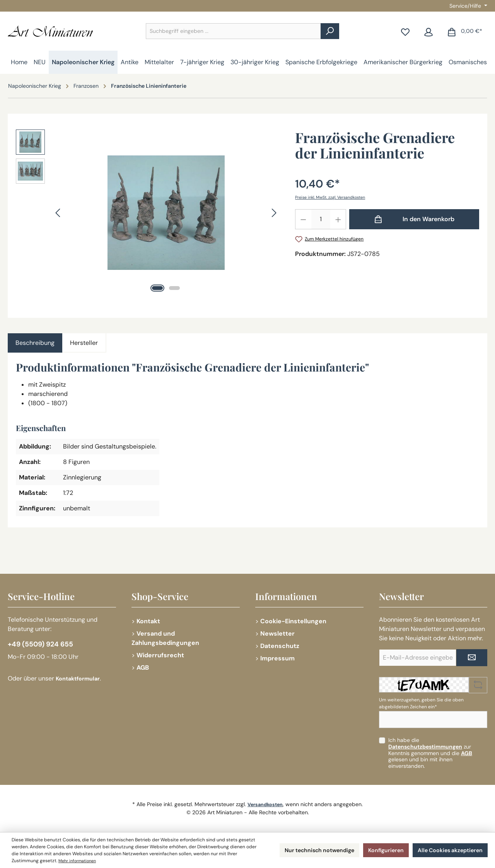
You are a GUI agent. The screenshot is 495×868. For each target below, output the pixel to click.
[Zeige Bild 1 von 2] (157, 288)
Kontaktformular (81, 681)
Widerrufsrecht (160, 655)
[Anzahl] (321, 219)
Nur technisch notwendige (303, 850)
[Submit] (472, 658)
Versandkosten (265, 804)
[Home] (19, 62)
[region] (148, 213)
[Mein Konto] (428, 31)
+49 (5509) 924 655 (45, 646)
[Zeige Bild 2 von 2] (174, 288)
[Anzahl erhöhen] (338, 219)
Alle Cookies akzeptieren (446, 850)
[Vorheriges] (58, 213)
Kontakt (148, 621)
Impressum (277, 658)
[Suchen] (330, 31)
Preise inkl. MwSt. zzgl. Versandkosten (335, 197)
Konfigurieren (376, 850)
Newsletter (277, 634)
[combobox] (233, 31)
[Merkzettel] (405, 31)
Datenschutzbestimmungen (425, 747)
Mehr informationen (139, 861)
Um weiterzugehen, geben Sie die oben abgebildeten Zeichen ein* (421, 703)
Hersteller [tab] (84, 343)
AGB (143, 668)
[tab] (35, 343)
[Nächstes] (274, 213)
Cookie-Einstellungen (293, 621)
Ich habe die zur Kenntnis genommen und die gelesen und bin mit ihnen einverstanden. (430, 753)
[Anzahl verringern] (303, 219)
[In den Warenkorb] (414, 219)
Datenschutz (280, 646)
